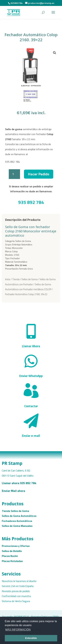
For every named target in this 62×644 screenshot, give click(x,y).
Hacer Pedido (39, 174)
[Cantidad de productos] (14, 174)
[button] (55, 53)
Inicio (8, 279)
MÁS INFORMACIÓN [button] (18, 630)
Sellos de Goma (30, 279)
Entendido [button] (31, 638)
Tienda (16, 279)
